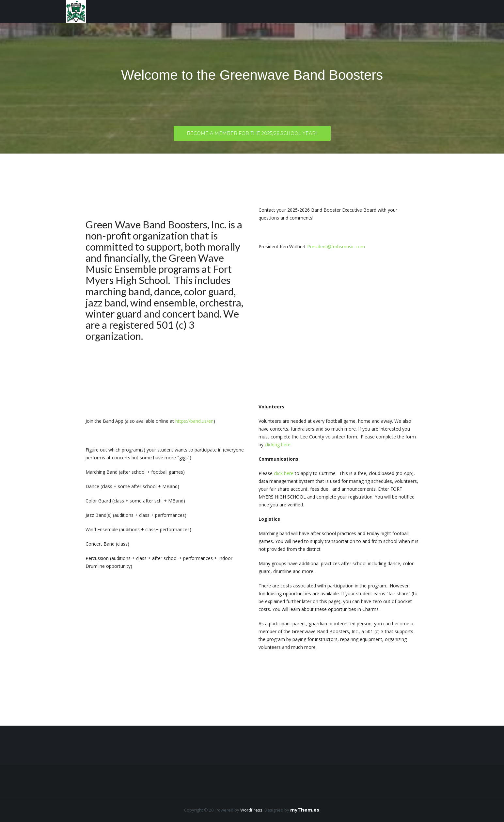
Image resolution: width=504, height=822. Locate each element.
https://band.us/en (194, 421)
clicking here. (278, 444)
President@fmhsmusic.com (336, 247)
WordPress (251, 810)
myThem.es (305, 810)
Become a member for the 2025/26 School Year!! (252, 135)
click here (284, 473)
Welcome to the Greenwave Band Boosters (252, 75)
